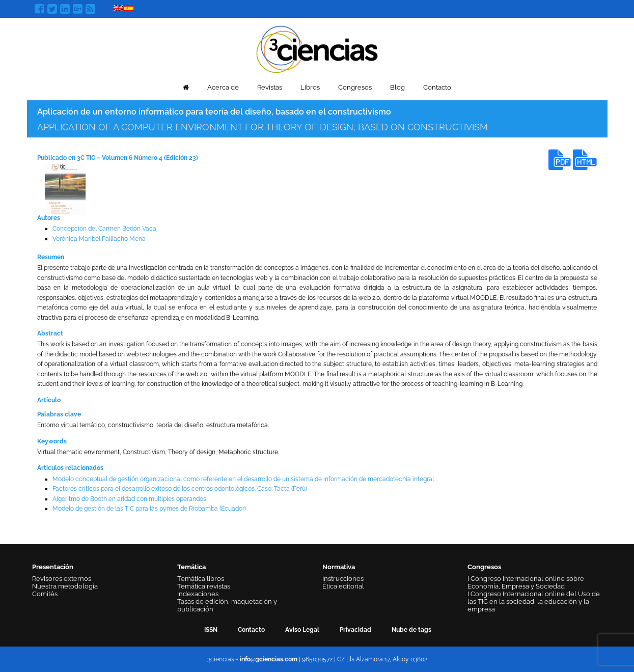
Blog (397, 87)
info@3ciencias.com (269, 659)
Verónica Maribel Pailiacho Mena (99, 239)
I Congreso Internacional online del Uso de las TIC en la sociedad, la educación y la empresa (534, 601)
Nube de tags (411, 630)
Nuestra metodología (65, 586)
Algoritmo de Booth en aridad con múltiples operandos (129, 499)
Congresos (355, 87)
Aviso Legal (302, 630)
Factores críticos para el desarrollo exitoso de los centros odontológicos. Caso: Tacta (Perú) (180, 489)
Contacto (437, 87)
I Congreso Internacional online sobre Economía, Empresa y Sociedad (526, 582)
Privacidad (355, 630)
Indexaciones (198, 594)
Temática (191, 567)
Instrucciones (343, 579)
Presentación (53, 567)
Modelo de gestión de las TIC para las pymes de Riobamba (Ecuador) (149, 509)
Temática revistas (204, 586)
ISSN (211, 630)
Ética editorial (343, 586)
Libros (310, 87)
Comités (45, 594)
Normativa (339, 567)
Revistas (270, 87)
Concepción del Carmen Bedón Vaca (104, 229)
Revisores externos (62, 579)
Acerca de (223, 87)
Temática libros (201, 579)
